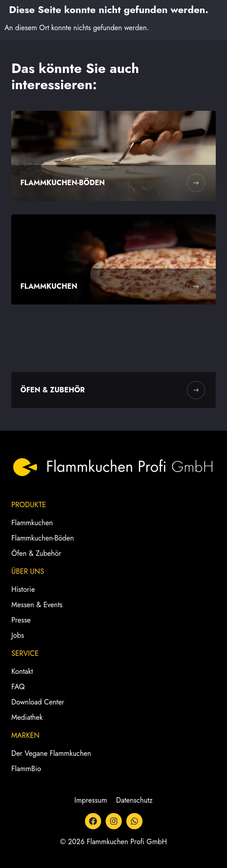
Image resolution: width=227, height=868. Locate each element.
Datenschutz (134, 800)
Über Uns (28, 571)
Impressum (91, 800)
